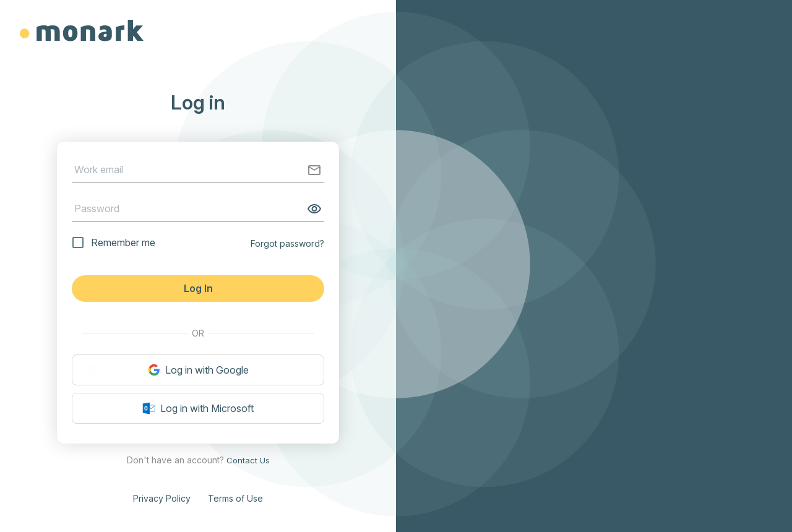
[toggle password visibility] (312, 209)
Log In (198, 288)
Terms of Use (235, 498)
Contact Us (248, 460)
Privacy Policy (162, 498)
